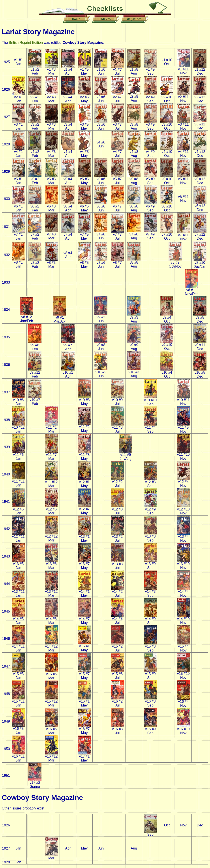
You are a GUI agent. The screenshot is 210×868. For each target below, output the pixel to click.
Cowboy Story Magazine (42, 798)
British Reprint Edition (26, 43)
